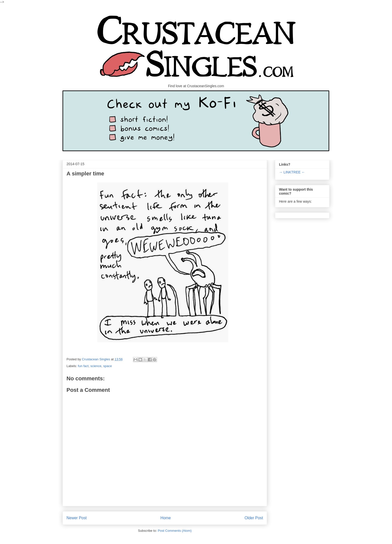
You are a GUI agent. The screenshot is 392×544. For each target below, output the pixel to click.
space (108, 366)
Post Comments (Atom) (175, 531)
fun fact (83, 366)
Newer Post (77, 518)
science (96, 366)
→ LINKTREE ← (292, 172)
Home (166, 518)
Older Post (254, 518)
